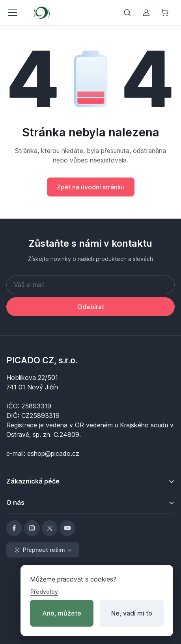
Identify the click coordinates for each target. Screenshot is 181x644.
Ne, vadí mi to (132, 613)
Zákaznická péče (33, 481)
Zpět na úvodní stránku (91, 187)
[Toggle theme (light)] (43, 550)
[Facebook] (14, 528)
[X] (50, 528)
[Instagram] (32, 528)
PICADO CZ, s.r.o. (42, 360)
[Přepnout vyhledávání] (127, 13)
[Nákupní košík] (165, 13)
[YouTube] (67, 528)
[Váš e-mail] (90, 285)
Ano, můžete (62, 613)
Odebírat (91, 307)
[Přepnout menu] (12, 13)
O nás (15, 502)
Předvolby (44, 592)
